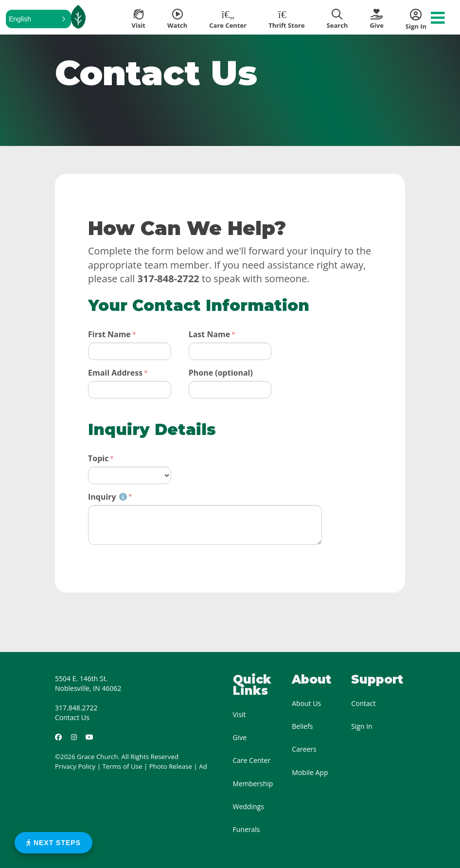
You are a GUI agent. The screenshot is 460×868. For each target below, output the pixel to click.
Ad (203, 766)
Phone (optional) (221, 373)
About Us (306, 703)
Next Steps (53, 843)
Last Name (210, 334)
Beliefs (302, 726)
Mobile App (310, 772)
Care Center (252, 760)
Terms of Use (123, 766)
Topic (98, 458)
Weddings (248, 806)
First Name (109, 334)
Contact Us (72, 717)
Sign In (362, 726)
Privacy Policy (75, 766)
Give (240, 737)
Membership (253, 784)
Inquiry (107, 497)
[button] (38, 19)
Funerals (247, 829)
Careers (304, 749)
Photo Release (171, 766)
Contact (363, 703)
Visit (239, 714)
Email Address (115, 373)
